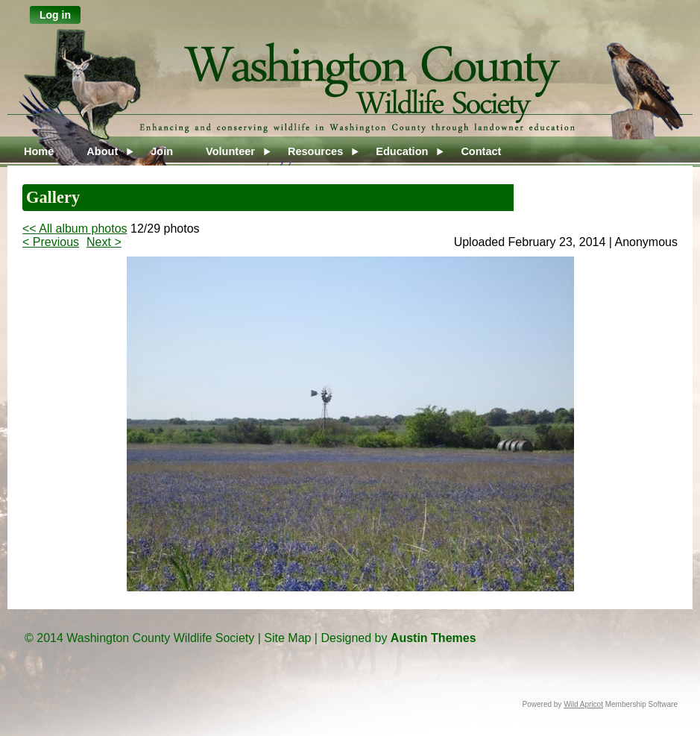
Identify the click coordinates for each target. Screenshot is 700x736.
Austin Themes (433, 638)
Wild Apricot (583, 704)
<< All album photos (75, 229)
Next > (104, 242)
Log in (55, 15)
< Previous (51, 242)
